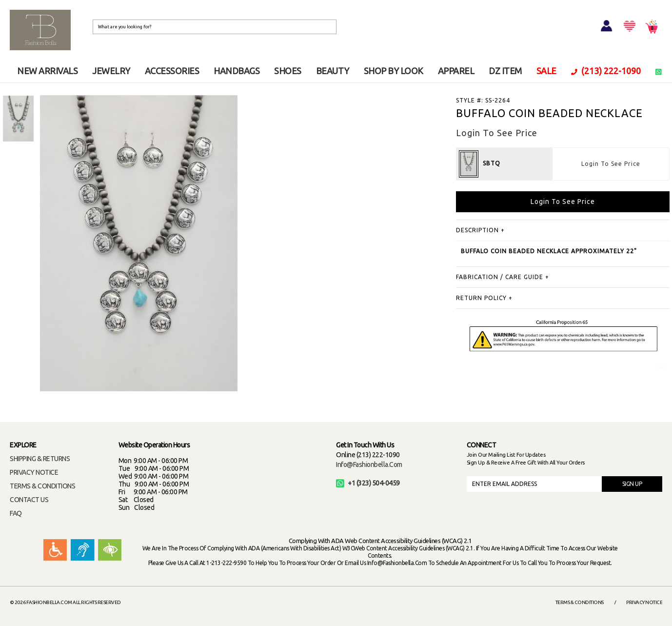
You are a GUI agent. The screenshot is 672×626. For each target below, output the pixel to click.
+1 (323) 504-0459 (368, 483)
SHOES (288, 71)
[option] (18, 119)
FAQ (16, 513)
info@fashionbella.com (369, 464)
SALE (546, 71)
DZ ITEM (505, 71)
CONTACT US (29, 500)
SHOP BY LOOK (394, 71)
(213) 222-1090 (606, 71)
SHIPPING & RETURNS (40, 459)
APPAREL (456, 71)
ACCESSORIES (172, 71)
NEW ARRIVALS (47, 71)
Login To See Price (611, 164)
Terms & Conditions (580, 602)
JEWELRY (111, 71)
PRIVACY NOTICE (34, 472)
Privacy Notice (644, 602)
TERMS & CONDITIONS (42, 486)
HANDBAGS (237, 71)
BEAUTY (333, 71)
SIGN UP (632, 484)
